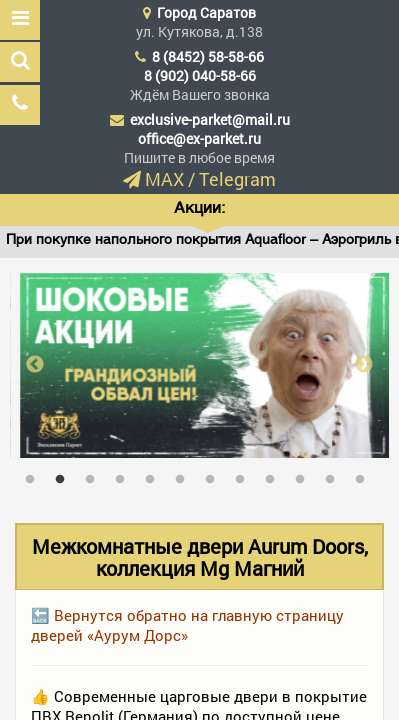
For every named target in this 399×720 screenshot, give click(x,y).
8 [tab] (245, 475)
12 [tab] (365, 475)
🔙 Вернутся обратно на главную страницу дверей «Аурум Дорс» (187, 625)
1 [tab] (35, 475)
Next (364, 365)
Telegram (237, 179)
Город (206, 12)
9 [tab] (275, 475)
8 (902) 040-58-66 (200, 75)
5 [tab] (155, 475)
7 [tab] (215, 475)
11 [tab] (335, 475)
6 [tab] (185, 475)
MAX (164, 179)
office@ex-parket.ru (199, 138)
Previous (35, 365)
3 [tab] (95, 475)
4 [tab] (125, 475)
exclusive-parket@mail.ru (210, 119)
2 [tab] (65, 475)
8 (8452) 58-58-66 (208, 56)
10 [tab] (305, 475)
